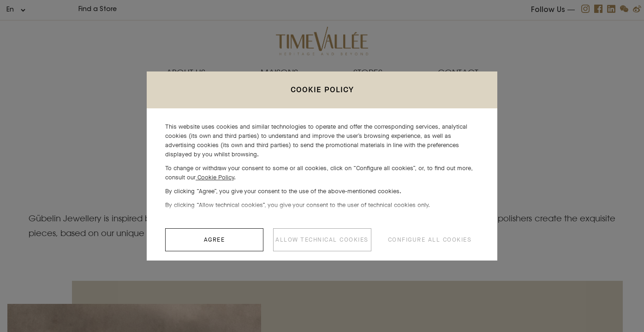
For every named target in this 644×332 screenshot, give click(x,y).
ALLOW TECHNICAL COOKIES (322, 244)
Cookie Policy (215, 182)
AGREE (215, 244)
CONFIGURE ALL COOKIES (430, 244)
